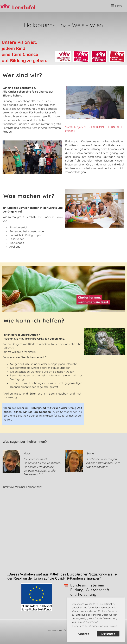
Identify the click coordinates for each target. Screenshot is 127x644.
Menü (117, 6)
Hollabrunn (38, 25)
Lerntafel (24, 6)
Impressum (55, 630)
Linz (61, 25)
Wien (96, 25)
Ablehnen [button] (84, 634)
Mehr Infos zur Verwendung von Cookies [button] (95, 626)
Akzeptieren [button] (108, 634)
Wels (79, 25)
